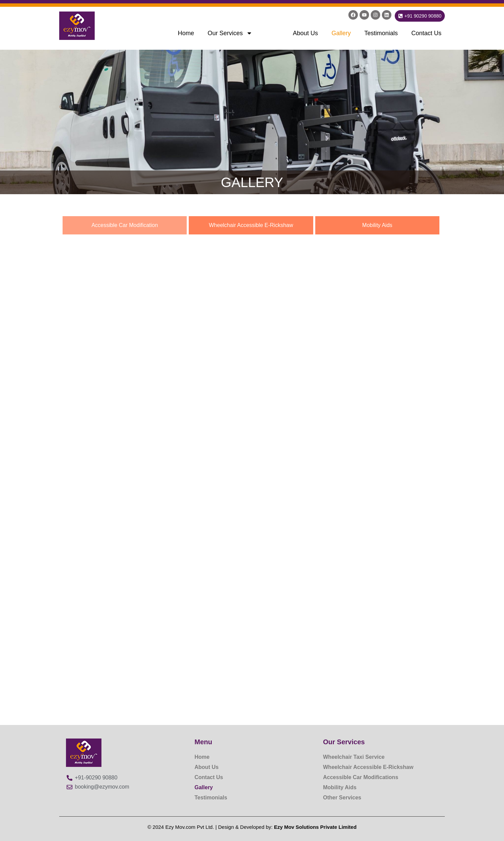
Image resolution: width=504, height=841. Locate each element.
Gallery (341, 33)
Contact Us (426, 33)
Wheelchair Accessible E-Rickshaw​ (368, 767)
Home (186, 33)
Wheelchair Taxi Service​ (354, 757)
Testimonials (381, 33)
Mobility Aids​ (340, 787)
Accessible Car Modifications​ (361, 777)
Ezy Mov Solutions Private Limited (315, 827)
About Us (305, 33)
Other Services (342, 798)
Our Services (230, 33)
